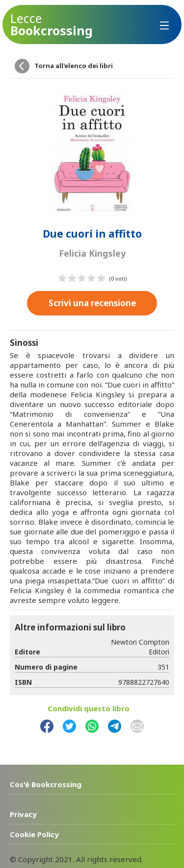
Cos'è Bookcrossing (46, 784)
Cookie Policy (34, 834)
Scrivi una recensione (92, 303)
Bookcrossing (52, 24)
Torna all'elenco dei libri (74, 66)
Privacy (23, 814)
